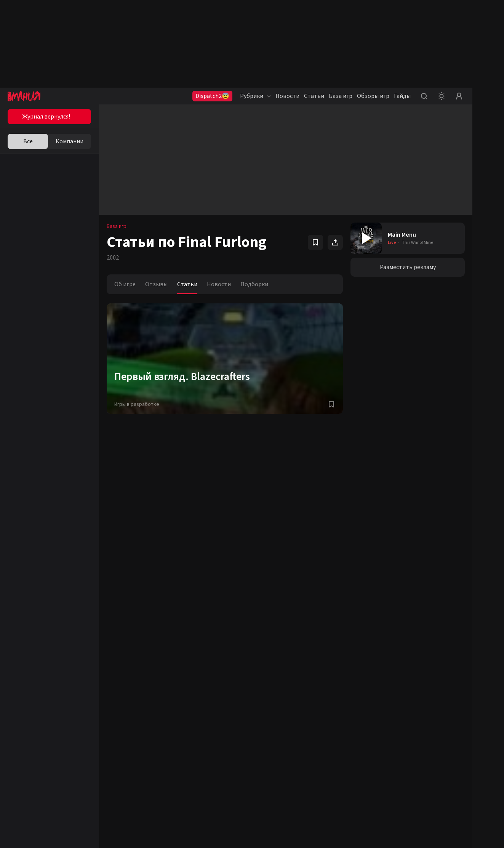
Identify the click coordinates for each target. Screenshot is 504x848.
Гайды (402, 96)
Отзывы (156, 284)
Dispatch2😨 (212, 96)
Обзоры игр (373, 96)
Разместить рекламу (408, 267)
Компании (70, 141)
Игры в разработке (137, 404)
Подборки (254, 284)
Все (28, 141)
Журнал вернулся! (46, 117)
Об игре (125, 284)
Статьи (314, 96)
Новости (287, 96)
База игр (341, 96)
